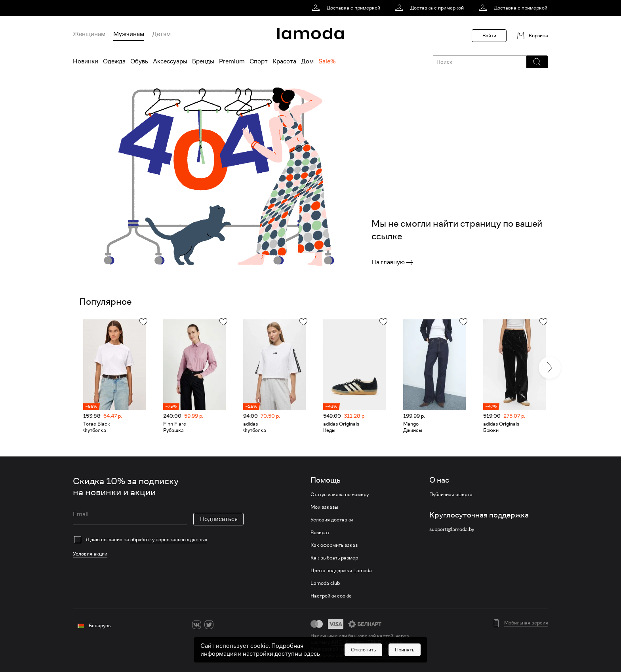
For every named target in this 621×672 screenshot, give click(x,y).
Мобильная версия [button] (526, 623)
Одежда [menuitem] (114, 61)
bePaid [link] (399, 649)
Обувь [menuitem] (139, 61)
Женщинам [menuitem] (89, 34)
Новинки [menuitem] (86, 61)
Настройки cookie (331, 596)
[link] (347, 8)
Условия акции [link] (90, 554)
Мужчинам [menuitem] (129, 34)
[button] (537, 62)
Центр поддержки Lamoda (341, 571)
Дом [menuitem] (307, 61)
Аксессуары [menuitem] (170, 61)
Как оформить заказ (334, 545)
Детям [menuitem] (161, 34)
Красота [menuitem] (284, 61)
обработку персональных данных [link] (169, 539)
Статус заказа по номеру (340, 494)
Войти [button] (489, 35)
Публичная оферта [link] (451, 494)
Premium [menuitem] (232, 61)
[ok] (221, 625)
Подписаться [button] (219, 519)
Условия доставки (332, 520)
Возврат (320, 533)
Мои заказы (324, 507)
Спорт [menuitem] (259, 61)
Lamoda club (325, 583)
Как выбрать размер (334, 558)
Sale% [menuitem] (327, 61)
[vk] (197, 625)
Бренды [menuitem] (203, 61)
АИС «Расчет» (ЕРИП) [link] (357, 642)
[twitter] (209, 625)
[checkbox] (158, 540)
